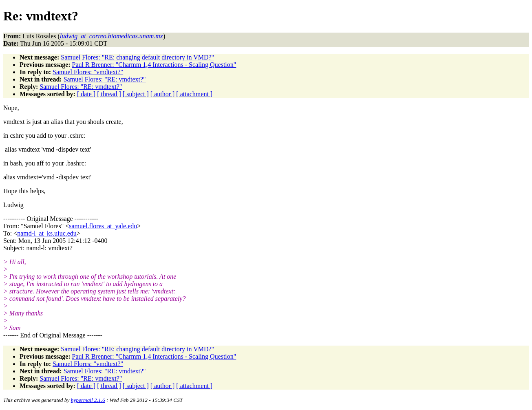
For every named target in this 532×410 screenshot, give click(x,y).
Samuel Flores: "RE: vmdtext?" (105, 79)
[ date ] (86, 94)
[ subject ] (136, 94)
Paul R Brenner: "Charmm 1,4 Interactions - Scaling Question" (154, 65)
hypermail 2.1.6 (88, 400)
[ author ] (163, 94)
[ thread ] (109, 94)
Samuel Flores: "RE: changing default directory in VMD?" (137, 57)
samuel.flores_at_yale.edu (103, 226)
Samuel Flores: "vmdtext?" (88, 72)
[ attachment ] (194, 94)
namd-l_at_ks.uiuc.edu (47, 233)
